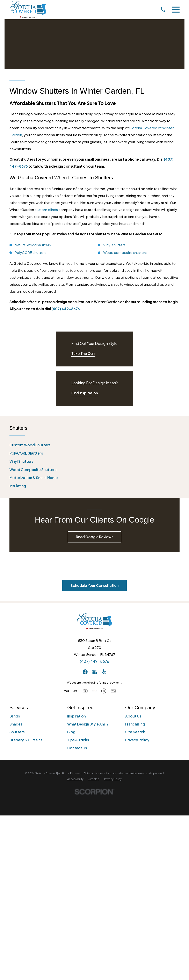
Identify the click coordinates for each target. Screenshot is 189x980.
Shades (16, 724)
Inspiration (77, 716)
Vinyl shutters (114, 245)
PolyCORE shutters (30, 252)
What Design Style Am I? (88, 724)
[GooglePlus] (95, 672)
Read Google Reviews (95, 537)
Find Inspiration (85, 393)
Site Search (135, 732)
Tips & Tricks (78, 740)
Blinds (15, 716)
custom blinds (46, 210)
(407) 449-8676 (66, 309)
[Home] (28, 10)
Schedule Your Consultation (95, 585)
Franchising (135, 724)
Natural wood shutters (33, 245)
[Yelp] (104, 672)
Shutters (17, 732)
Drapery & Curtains (26, 740)
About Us (133, 716)
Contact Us (77, 748)
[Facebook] (85, 672)
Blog (71, 732)
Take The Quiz (83, 354)
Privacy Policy (137, 740)
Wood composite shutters (125, 252)
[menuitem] (94, 445)
